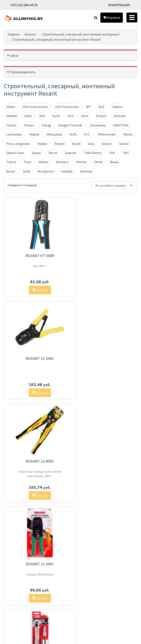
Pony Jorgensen (18, 144)
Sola (91, 144)
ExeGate (120, 116)
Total (27, 162)
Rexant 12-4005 (35, 358)
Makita (34, 134)
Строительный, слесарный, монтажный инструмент (81, 34)
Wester (44, 162)
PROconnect (107, 134)
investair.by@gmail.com (109, 575)
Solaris (107, 144)
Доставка (62, 557)
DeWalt (12, 116)
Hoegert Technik (70, 125)
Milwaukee (54, 134)
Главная (14, 34)
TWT (126, 153)
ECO (71, 116)
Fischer (12, 125)
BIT (89, 107)
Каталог (31, 34)
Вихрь (115, 162)
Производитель (23, 72)
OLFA (73, 134)
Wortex (81, 162)
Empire (101, 116)
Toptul (11, 162)
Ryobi (76, 144)
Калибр (67, 171)
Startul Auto (15, 153)
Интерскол (46, 171)
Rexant (60, 144)
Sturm (53, 153)
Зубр (26, 171)
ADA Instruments (35, 107)
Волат (11, 171)
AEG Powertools (67, 107)
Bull (101, 107)
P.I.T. (87, 134)
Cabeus (117, 107)
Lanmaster (14, 134)
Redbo (42, 144)
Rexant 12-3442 (106, 256)
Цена (14, 55)
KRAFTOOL (121, 125)
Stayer (36, 153)
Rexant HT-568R (35, 256)
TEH (112, 153)
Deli (42, 116)
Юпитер (86, 171)
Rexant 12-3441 (106, 358)
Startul (124, 144)
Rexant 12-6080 (35, 461)
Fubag (46, 125)
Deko (28, 116)
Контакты (63, 551)
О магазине (64, 564)
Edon (85, 116)
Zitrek (98, 162)
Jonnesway (98, 125)
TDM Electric (93, 153)
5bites (11, 107)
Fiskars (29, 125)
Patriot (128, 134)
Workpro (63, 162)
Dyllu (56, 116)
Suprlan (71, 153)
